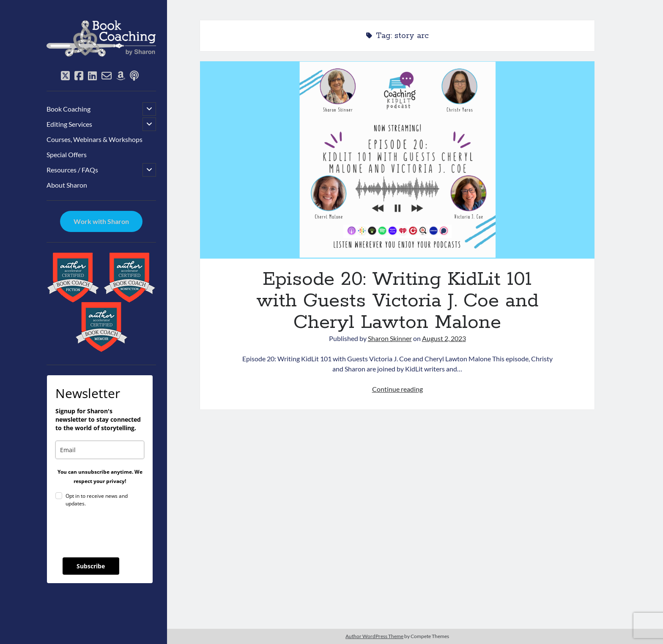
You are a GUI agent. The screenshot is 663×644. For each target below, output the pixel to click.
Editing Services (69, 124)
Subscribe (91, 566)
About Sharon (67, 185)
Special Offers (67, 154)
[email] (100, 450)
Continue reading (397, 389)
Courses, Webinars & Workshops (95, 139)
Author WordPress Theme (374, 636)
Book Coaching (68, 109)
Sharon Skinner (390, 338)
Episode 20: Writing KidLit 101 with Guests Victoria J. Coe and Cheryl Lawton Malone (397, 160)
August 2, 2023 (444, 338)
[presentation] (120, 532)
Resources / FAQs (72, 170)
